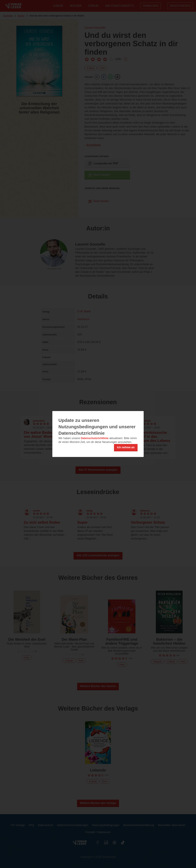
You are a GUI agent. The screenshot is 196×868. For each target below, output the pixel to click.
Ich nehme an (126, 447)
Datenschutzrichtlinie (95, 438)
